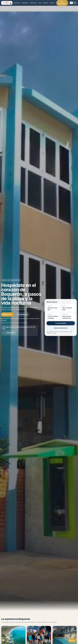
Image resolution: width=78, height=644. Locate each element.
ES (71, 3)
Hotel (40, 3)
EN (75, 3)
